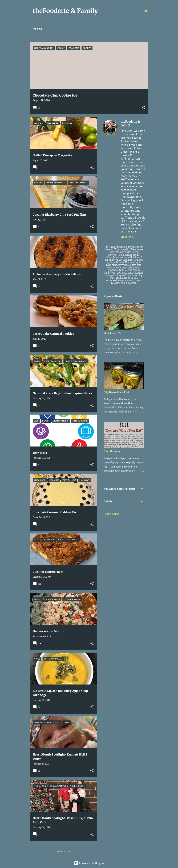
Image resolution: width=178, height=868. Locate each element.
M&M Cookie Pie (113, 333)
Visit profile (127, 237)
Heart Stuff (76, 38)
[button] (143, 108)
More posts (63, 851)
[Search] (146, 11)
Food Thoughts (112, 451)
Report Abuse (111, 514)
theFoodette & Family (130, 123)
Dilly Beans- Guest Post (116, 392)
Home (36, 38)
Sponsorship (54, 38)
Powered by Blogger (89, 863)
